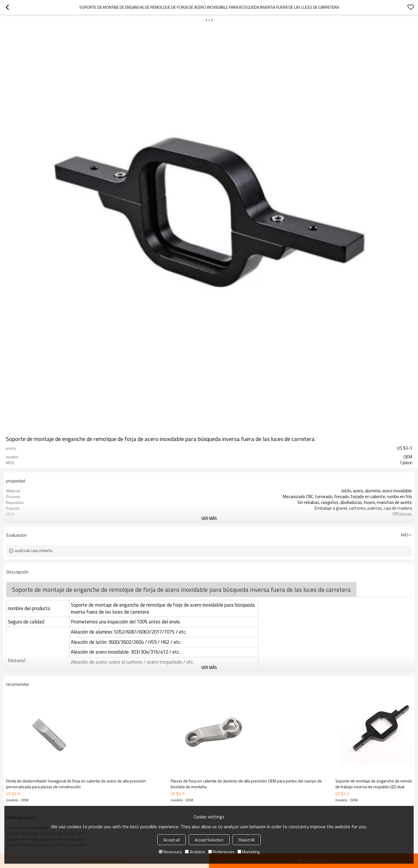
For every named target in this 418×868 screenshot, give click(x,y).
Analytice (195, 852)
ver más (209, 518)
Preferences (221, 852)
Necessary (170, 852)
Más (405, 535)
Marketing (248, 852)
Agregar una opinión (34, 551)
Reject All (247, 840)
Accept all (172, 840)
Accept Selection (209, 840)
